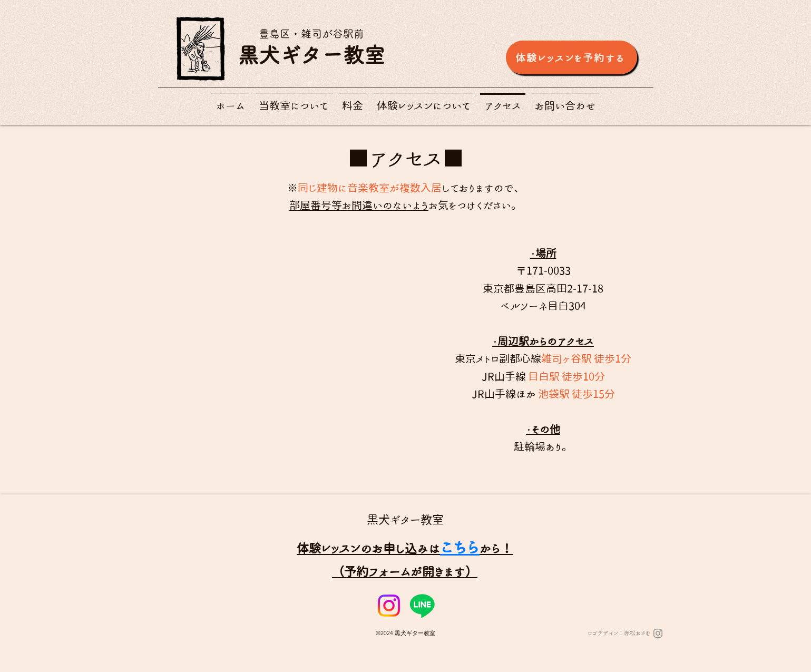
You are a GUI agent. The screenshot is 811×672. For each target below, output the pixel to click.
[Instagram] (389, 606)
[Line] (422, 606)
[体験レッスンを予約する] (571, 57)
